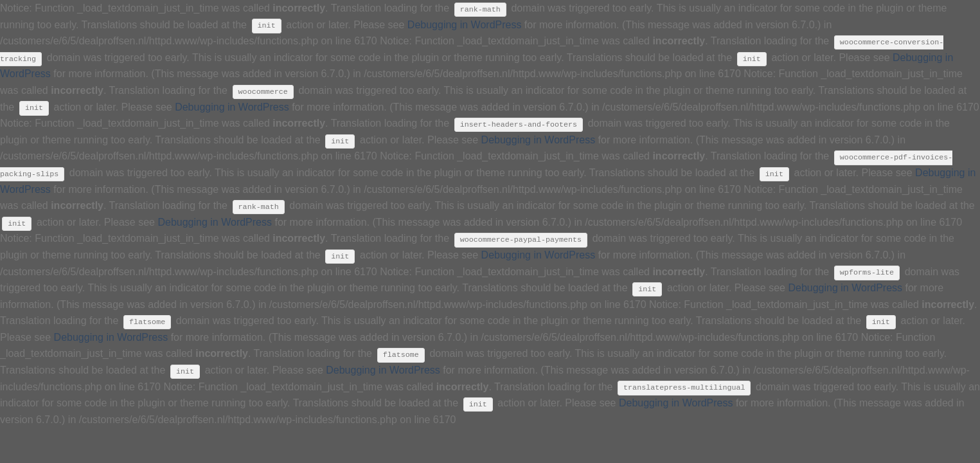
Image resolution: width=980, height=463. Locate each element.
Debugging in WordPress (465, 25)
